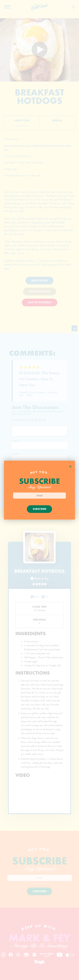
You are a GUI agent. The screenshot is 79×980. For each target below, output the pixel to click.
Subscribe (39, 509)
